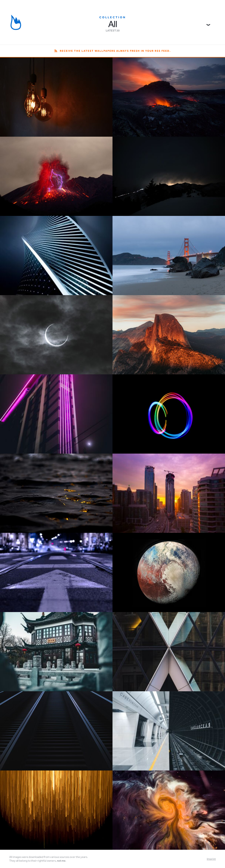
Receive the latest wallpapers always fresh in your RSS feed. (113, 51)
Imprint (211, 859)
